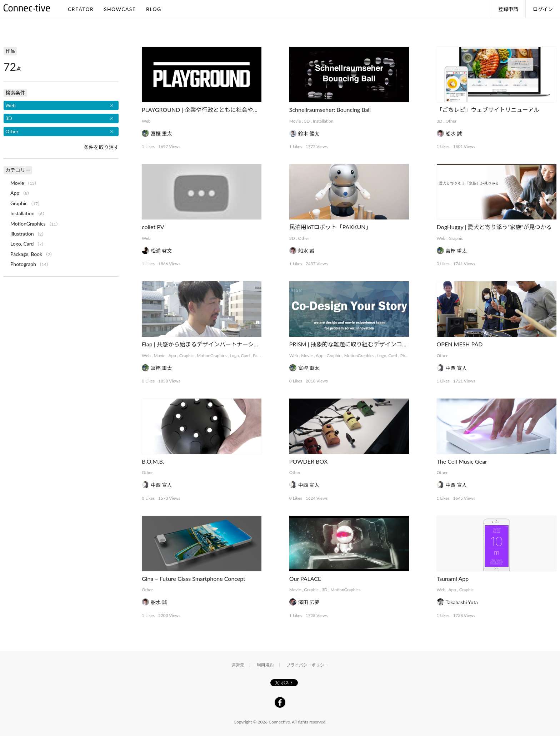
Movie (295, 121)
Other (451, 121)
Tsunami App (453, 579)
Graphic (456, 238)
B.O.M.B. (153, 461)
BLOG (154, 9)
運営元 (238, 665)
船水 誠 (454, 134)
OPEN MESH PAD (460, 344)
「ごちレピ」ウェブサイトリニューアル (488, 110)
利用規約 (265, 665)
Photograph (23, 264)
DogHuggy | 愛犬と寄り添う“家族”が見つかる (494, 227)
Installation (323, 121)
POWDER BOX (308, 461)
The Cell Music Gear (462, 461)
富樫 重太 (161, 134)
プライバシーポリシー (307, 665)
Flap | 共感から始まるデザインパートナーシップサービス (215, 344)
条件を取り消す (101, 147)
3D (307, 121)
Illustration (22, 234)
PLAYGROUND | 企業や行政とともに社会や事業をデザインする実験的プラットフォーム (254, 110)
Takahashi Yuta (462, 602)
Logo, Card (240, 355)
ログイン (543, 9)
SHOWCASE (120, 9)
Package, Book (26, 254)
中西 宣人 (456, 368)
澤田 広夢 (309, 602)
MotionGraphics (212, 355)
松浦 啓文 (161, 251)
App (172, 355)
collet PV (153, 227)
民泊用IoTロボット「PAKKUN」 (330, 227)
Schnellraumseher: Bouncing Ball (330, 110)
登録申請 (508, 9)
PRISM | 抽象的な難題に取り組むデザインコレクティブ (360, 344)
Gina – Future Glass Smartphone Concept (194, 579)
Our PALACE (305, 579)
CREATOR (81, 9)
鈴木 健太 (309, 134)
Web (146, 121)
